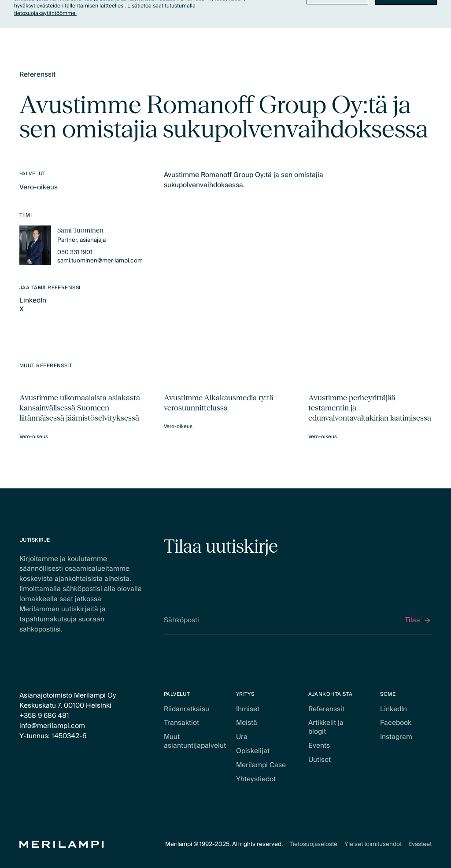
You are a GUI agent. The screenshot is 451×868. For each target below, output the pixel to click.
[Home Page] (62, 844)
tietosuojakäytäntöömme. (45, 13)
